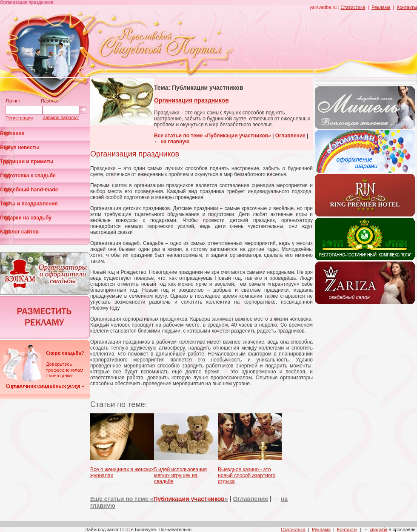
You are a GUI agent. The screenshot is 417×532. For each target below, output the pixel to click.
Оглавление (290, 136)
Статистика (353, 7)
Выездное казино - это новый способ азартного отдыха (247, 475)
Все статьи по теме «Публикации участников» (213, 136)
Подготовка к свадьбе (28, 176)
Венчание (12, 134)
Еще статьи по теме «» (159, 499)
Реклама (381, 7)
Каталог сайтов (19, 232)
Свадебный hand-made (29, 190)
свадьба (379, 529)
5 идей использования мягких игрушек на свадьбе (180, 475)
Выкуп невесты (20, 148)
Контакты (407, 7)
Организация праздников (191, 100)
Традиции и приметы (27, 162)
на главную (175, 142)
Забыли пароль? (61, 117)
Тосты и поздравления (29, 204)
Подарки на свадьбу (26, 218)
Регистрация (19, 118)
